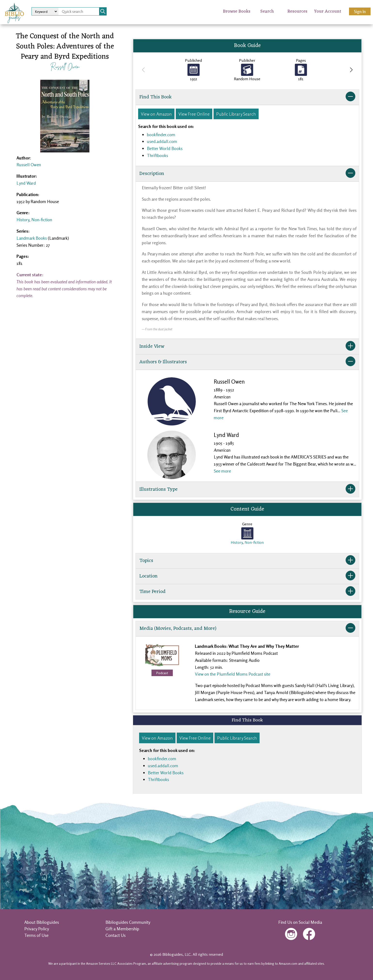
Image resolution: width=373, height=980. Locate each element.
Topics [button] (247, 561)
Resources (297, 11)
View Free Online (194, 114)
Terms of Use (36, 935)
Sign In (360, 11)
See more (222, 471)
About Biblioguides (42, 922)
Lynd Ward (26, 183)
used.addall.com (162, 141)
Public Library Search (236, 114)
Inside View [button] (247, 347)
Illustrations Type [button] (247, 490)
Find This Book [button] (247, 97)
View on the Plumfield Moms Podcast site (233, 674)
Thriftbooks (157, 155)
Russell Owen (65, 66)
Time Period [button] (247, 592)
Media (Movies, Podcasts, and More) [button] (247, 629)
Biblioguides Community (128, 922)
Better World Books (165, 148)
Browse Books (237, 11)
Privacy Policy (37, 929)
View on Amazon (156, 114)
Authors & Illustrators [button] (247, 362)
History (23, 220)
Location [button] (247, 576)
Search (267, 11)
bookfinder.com (161, 134)
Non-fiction (42, 220)
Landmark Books (32, 238)
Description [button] (247, 174)
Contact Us (115, 935)
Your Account (328, 11)
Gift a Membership (122, 929)
